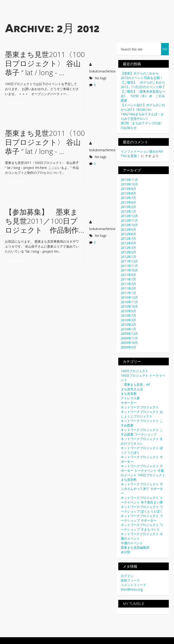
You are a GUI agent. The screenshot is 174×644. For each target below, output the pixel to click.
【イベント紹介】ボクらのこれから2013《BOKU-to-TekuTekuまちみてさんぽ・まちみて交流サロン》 (143, 112)
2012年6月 (128, 243)
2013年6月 (128, 202)
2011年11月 (129, 266)
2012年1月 (128, 257)
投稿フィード (130, 580)
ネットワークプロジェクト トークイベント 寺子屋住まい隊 (142, 500)
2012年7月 (128, 238)
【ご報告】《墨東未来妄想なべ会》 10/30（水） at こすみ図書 (143, 96)
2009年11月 (129, 338)
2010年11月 (129, 302)
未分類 (126, 552)
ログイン (127, 576)
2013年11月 (129, 180)
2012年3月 (128, 248)
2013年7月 (128, 198)
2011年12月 (129, 261)
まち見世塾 (129, 394)
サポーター (129, 403)
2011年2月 (128, 288)
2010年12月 (129, 297)
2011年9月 (128, 275)
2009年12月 (129, 334)
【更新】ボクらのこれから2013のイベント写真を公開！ (142, 75)
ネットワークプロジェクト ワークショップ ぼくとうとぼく (142, 509)
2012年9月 (128, 229)
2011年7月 (128, 279)
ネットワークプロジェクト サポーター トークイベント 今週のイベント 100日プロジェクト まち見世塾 (143, 473)
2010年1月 (128, 329)
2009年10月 (129, 343)
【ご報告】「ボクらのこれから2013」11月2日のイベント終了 (143, 85)
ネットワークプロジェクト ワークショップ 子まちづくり (142, 527)
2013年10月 (129, 184)
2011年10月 (129, 270)
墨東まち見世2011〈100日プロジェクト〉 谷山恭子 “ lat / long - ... (45, 63)
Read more (16, 103)
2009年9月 (128, 347)
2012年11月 (129, 220)
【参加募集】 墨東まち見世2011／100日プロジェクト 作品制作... (45, 221)
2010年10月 (129, 306)
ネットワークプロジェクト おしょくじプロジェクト (142, 414)
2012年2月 (128, 252)
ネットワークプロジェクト (140, 407)
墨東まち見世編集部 (135, 547)
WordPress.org (132, 589)
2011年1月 (128, 293)
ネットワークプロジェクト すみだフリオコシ (142, 441)
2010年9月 (128, 311)
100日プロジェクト (135, 371)
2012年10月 (129, 225)
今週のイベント (132, 543)
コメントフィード (133, 585)
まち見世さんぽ (132, 389)
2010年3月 (128, 320)
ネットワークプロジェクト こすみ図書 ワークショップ (142, 432)
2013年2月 (128, 207)
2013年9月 (128, 189)
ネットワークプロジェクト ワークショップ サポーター (142, 518)
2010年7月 (128, 315)
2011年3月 (128, 284)
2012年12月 (129, 216)
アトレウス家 (130, 398)
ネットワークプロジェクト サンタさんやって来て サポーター (142, 489)
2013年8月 (128, 193)
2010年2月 (128, 324)
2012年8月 (128, 234)
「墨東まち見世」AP (135, 384)
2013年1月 (128, 211)
